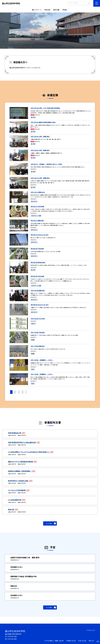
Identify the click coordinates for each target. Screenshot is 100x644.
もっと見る (49, 523)
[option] (50, 31)
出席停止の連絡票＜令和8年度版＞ (20, 471)
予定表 (65, 10)
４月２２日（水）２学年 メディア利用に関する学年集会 (45, 108)
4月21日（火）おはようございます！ (40, 235)
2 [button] (15, 392)
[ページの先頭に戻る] (98, 642)
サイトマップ (91, 630)
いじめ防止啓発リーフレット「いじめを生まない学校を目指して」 (29, 452)
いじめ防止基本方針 (15, 500)
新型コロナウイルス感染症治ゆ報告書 (21, 462)
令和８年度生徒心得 (15, 433)
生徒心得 (11, 509)
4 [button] (23, 392)
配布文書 (56, 10)
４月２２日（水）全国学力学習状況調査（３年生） (43, 122)
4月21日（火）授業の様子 (37, 220)
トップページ (37, 10)
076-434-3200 (12, 636)
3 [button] (19, 392)
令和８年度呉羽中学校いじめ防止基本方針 (22, 442)
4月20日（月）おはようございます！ (40, 305)
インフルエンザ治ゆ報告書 (17, 490)
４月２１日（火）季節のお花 (38, 192)
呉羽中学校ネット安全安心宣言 (18, 481)
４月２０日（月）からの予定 (38, 319)
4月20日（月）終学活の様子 (38, 262)
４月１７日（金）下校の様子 (38, 332)
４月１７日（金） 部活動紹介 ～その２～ (42, 360)
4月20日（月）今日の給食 (37, 276)
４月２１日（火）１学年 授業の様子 (41, 178)
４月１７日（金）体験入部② (38, 346)
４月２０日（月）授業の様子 (38, 290)
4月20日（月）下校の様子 (37, 249)
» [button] (26, 392)
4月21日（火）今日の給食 (37, 206)
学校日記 (47, 10)
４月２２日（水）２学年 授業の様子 (40, 150)
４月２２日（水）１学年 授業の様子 (41, 136)
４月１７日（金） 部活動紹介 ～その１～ (42, 374)
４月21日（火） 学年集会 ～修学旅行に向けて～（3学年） (46, 164)
